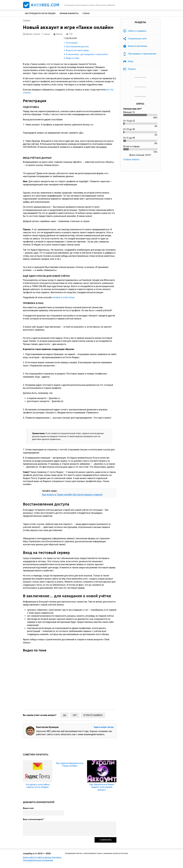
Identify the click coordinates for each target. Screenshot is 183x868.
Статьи (86, 13)
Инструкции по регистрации (40, 13)
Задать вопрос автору (104, 727)
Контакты (57, 857)
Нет (75, 715)
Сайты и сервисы (137, 31)
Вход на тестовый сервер (77, 50)
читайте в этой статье (63, 297)
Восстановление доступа (77, 47)
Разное (132, 69)
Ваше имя (28, 808)
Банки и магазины (138, 46)
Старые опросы (131, 159)
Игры (131, 61)
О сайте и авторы (43, 857)
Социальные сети (137, 39)
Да (65, 715)
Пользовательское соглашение (38, 860)
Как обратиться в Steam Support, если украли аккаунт (102, 787)
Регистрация (72, 43)
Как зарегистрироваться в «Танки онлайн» (70, 765)
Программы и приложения (142, 54)
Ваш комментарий (34, 819)
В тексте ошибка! (93, 715)
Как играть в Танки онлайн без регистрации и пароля (72, 495)
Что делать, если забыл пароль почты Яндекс (38, 786)
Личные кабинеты (69, 13)
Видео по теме (73, 58)
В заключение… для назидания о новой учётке (87, 54)
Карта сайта (29, 857)
